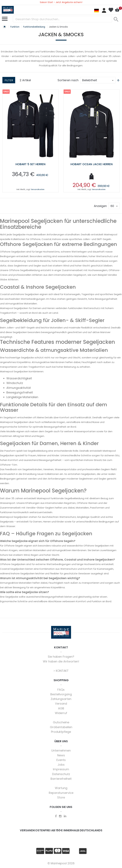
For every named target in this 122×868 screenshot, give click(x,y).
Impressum (61, 769)
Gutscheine (61, 722)
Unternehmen (61, 750)
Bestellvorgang (61, 694)
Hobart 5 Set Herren (30, 164)
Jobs (61, 765)
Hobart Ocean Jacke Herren (91, 164)
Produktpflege (61, 732)
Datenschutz (61, 774)
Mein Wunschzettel (111, 10)
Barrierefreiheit (61, 779)
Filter (9, 80)
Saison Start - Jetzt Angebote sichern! (61, 2)
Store (61, 797)
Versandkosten (38, 189)
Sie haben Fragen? (61, 657)
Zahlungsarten (61, 699)
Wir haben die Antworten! (61, 661)
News (61, 755)
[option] (91, 176)
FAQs (61, 690)
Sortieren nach (68, 80)
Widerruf (61, 713)
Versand (61, 704)
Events (61, 760)
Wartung (61, 788)
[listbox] (92, 177)
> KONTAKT (61, 671)
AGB (61, 708)
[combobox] (62, 19)
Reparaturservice (61, 793)
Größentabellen (61, 727)
